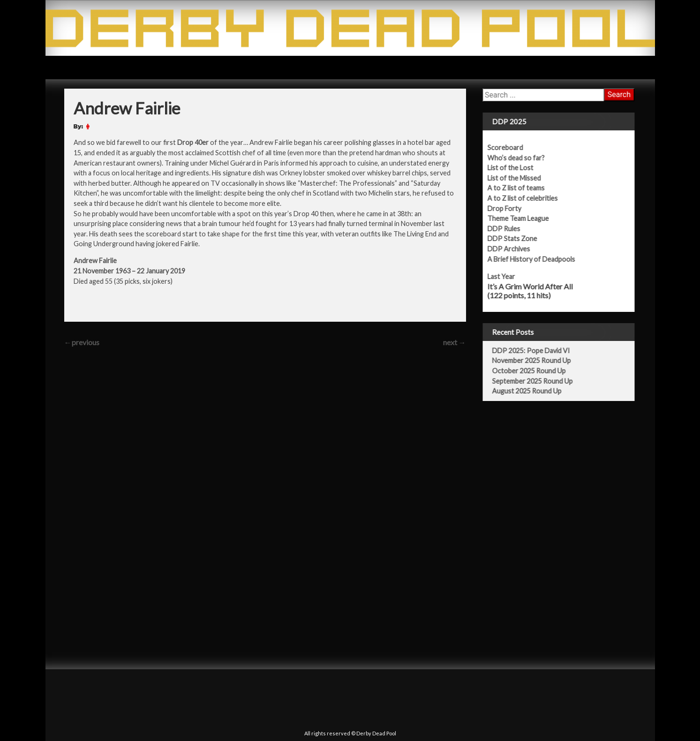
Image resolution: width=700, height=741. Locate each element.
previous (82, 342)
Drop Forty (510, 208)
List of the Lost (516, 168)
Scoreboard (511, 147)
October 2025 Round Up (535, 371)
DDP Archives (515, 249)
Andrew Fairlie (95, 261)
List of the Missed (520, 178)
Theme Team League (524, 218)
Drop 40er (193, 142)
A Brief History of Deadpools (537, 259)
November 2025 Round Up (537, 360)
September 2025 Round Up (538, 381)
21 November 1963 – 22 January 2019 (129, 271)
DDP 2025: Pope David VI (537, 351)
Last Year (507, 276)
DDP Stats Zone (518, 238)
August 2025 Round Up (533, 391)
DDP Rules (510, 229)
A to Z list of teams (522, 188)
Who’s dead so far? (522, 158)
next (455, 342)
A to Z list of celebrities (528, 198)
